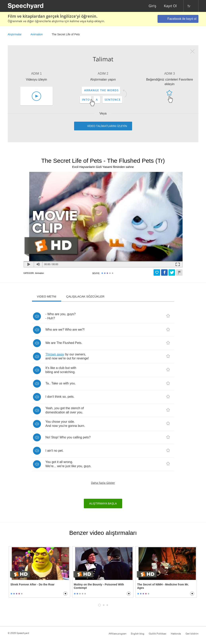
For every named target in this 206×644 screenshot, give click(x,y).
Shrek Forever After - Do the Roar (33, 584)
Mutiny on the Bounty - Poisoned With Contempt (99, 586)
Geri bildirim (192, 634)
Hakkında (176, 634)
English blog (138, 634)
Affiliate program (118, 634)
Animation (37, 34)
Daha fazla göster (103, 483)
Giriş (152, 6)
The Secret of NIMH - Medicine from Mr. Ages (163, 586)
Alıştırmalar (15, 34)
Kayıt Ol (170, 6)
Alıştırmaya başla (103, 503)
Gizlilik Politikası (158, 634)
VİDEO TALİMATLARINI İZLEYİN (107, 126)
